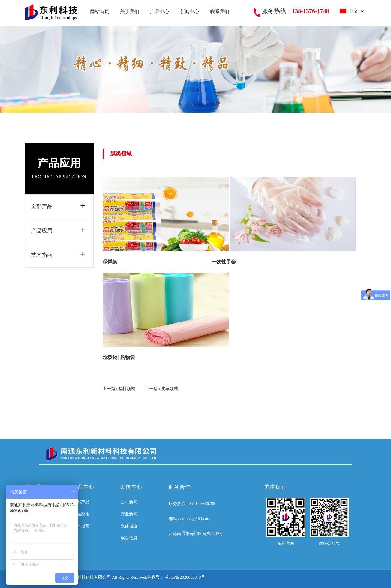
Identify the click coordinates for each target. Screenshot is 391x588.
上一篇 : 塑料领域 (119, 389)
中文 (349, 11)
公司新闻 (129, 502)
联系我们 (220, 12)
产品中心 (160, 12)
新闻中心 (190, 12)
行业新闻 (129, 514)
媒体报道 (129, 526)
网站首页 (100, 12)
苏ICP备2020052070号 (185, 577)
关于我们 (130, 12)
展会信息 (129, 538)
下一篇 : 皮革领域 (162, 389)
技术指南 (42, 255)
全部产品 (42, 206)
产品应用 (42, 231)
